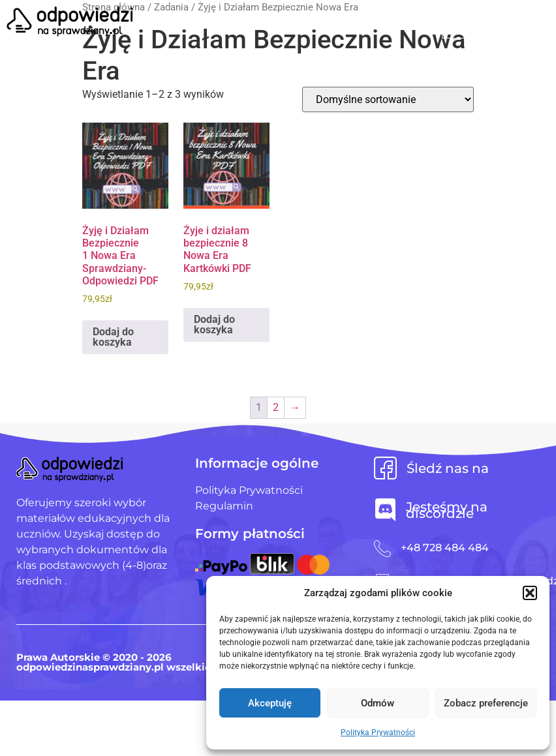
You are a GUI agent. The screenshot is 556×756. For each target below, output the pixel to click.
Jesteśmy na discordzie (447, 510)
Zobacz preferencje (486, 703)
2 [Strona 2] (276, 407)
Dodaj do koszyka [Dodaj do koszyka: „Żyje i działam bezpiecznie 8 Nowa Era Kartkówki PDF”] (214, 325)
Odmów (378, 703)
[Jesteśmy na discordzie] (385, 510)
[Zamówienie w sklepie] (388, 99)
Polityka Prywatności (378, 733)
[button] (530, 593)
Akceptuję (270, 703)
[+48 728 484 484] (382, 549)
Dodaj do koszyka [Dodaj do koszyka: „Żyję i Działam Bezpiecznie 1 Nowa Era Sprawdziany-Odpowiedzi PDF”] (113, 337)
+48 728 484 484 (445, 548)
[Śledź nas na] (385, 468)
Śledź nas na (448, 468)
